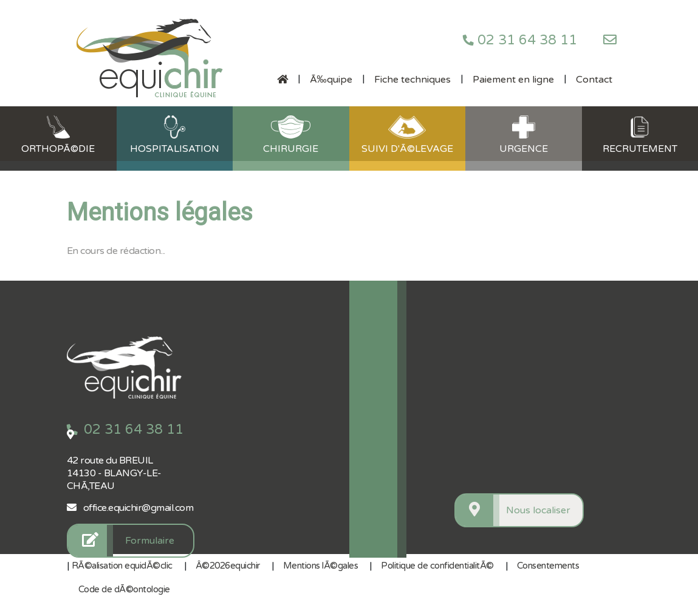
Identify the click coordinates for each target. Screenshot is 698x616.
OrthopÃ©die (58, 135)
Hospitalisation (175, 135)
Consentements (548, 566)
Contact (594, 80)
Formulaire (150, 541)
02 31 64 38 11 (520, 40)
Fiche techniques (412, 80)
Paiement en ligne (513, 80)
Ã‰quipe (331, 80)
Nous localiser (538, 510)
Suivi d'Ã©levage (407, 135)
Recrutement (640, 135)
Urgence (524, 135)
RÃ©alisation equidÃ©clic (122, 566)
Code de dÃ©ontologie (124, 589)
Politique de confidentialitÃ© (437, 566)
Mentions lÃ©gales (321, 566)
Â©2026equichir (228, 566)
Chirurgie (291, 135)
